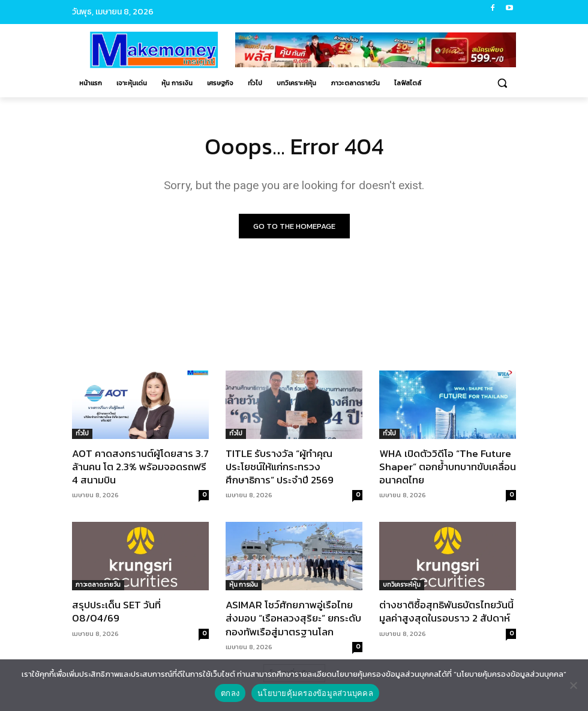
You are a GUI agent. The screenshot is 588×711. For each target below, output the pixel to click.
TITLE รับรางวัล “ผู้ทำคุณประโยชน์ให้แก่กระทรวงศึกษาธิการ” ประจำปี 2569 (280, 467)
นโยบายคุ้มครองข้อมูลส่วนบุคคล (315, 693)
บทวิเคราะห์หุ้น (402, 585)
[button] (502, 83)
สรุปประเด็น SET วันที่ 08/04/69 (116, 612)
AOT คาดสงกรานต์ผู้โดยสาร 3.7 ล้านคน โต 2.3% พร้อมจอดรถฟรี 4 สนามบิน (140, 467)
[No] (573, 685)
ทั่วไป (82, 433)
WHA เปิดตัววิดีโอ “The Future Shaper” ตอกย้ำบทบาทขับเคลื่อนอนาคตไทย (448, 467)
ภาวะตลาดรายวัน (98, 585)
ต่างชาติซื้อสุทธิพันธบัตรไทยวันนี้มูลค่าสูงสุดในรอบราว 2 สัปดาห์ (446, 612)
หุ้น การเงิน (244, 585)
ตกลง (230, 693)
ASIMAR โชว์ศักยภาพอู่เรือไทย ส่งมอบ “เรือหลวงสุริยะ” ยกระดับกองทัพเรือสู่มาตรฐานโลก (293, 619)
